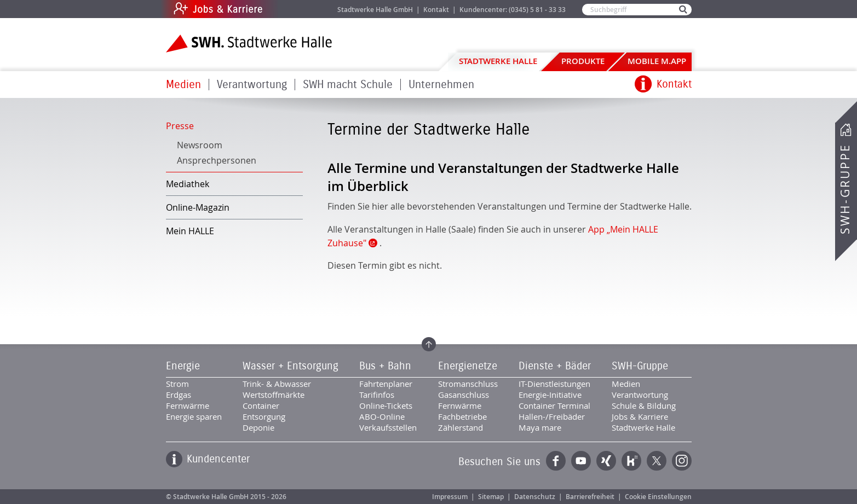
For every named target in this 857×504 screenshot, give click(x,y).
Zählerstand (461, 427)
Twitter (657, 461)
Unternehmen (441, 85)
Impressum (450, 497)
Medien (183, 85)
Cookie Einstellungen (658, 497)
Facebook (556, 461)
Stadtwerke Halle (498, 61)
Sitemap (491, 497)
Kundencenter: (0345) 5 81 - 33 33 (513, 10)
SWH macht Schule (348, 85)
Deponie (258, 427)
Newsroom (200, 145)
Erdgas (179, 395)
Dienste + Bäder (555, 366)
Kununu (631, 461)
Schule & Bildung (644, 405)
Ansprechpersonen (217, 160)
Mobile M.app (657, 61)
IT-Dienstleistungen (554, 384)
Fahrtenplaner (386, 384)
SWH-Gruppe (845, 189)
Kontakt (436, 10)
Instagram (682, 461)
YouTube (581, 461)
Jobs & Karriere (292, 9)
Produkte (583, 61)
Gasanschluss (464, 395)
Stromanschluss (468, 384)
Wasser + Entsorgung (291, 366)
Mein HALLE (190, 231)
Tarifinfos (377, 395)
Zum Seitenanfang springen (429, 344)
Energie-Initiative (550, 395)
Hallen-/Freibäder (552, 416)
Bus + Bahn (385, 366)
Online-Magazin (198, 207)
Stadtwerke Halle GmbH (375, 10)
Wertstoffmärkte (274, 395)
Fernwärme (188, 405)
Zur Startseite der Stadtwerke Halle (249, 44)
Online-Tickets (386, 405)
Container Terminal (554, 405)
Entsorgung (264, 416)
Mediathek (188, 184)
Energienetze (468, 366)
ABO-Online (382, 416)
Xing (606, 461)
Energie (183, 366)
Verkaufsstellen (388, 427)
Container (261, 405)
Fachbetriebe (462, 416)
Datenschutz (535, 497)
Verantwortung (252, 85)
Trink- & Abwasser (277, 384)
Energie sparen (194, 416)
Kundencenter (218, 459)
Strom (177, 384)
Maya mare (540, 427)
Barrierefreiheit (590, 497)
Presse (180, 126)
